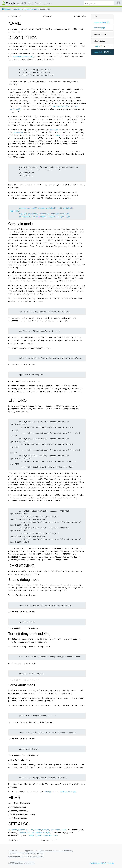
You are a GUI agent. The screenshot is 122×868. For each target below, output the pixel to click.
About (31, 3)
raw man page (99, 28)
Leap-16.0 (98, 47)
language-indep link (102, 22)
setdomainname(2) (60, 214)
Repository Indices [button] (43, 3)
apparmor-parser (31, 9)
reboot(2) (45, 214)
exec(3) (54, 130)
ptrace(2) (33, 214)
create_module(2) (28, 208)
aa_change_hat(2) (40, 830)
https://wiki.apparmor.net (43, 835)
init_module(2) (66, 208)
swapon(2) (54, 217)
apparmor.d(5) (59, 830)
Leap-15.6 (17, 9)
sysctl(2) (65, 217)
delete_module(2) (47, 208)
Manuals (6, 9)
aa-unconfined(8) (41, 833)
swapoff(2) (42, 217)
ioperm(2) (15, 211)
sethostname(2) (27, 217)
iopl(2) (23, 214)
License (111, 863)
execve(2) (18, 132)
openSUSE (22, 3)
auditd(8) (50, 792)
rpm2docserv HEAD (98, 863)
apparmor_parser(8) (23, 57)
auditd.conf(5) (68, 792)
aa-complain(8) (61, 106)
